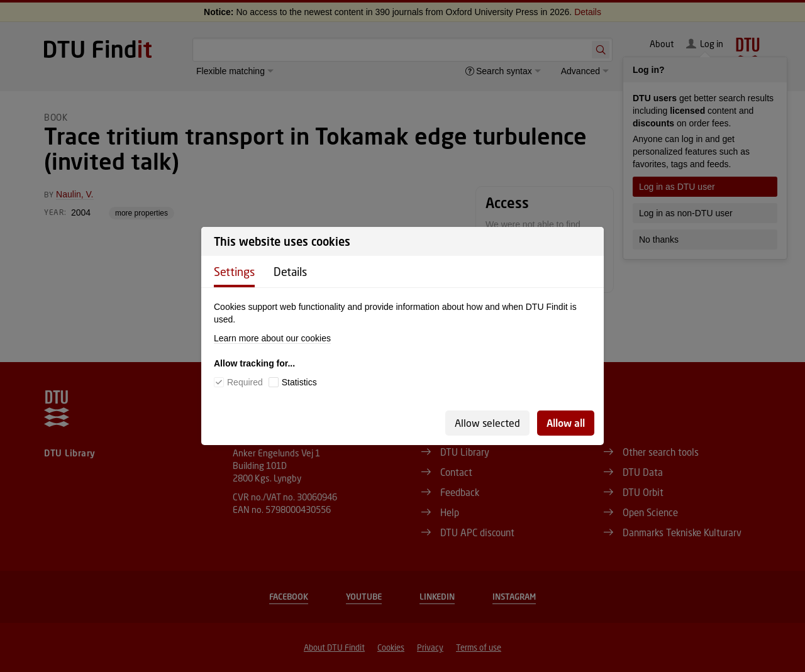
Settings (234, 272)
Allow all (566, 423)
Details (290, 272)
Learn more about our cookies (272, 338)
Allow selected (487, 423)
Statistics (299, 382)
